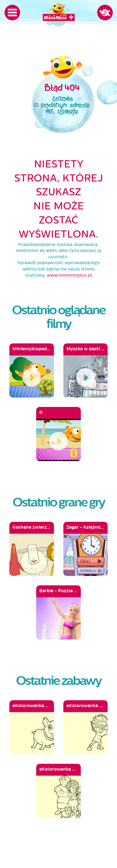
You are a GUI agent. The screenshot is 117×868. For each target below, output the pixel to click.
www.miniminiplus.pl (69, 275)
